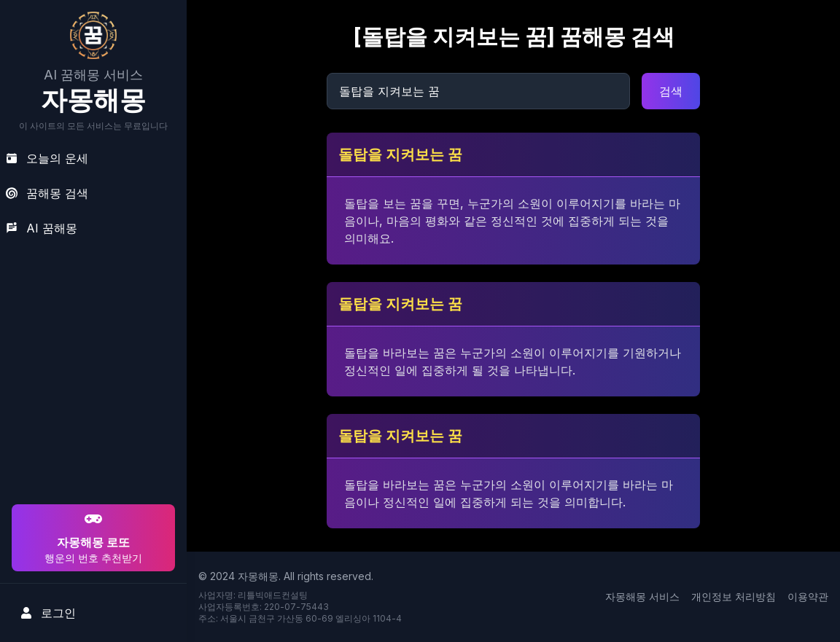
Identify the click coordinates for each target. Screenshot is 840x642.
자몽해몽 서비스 (642, 596)
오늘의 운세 (47, 158)
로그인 (48, 613)
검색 (671, 91)
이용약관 (808, 596)
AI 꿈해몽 (42, 228)
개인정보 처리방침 (734, 596)
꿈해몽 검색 (47, 193)
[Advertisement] (91, 407)
